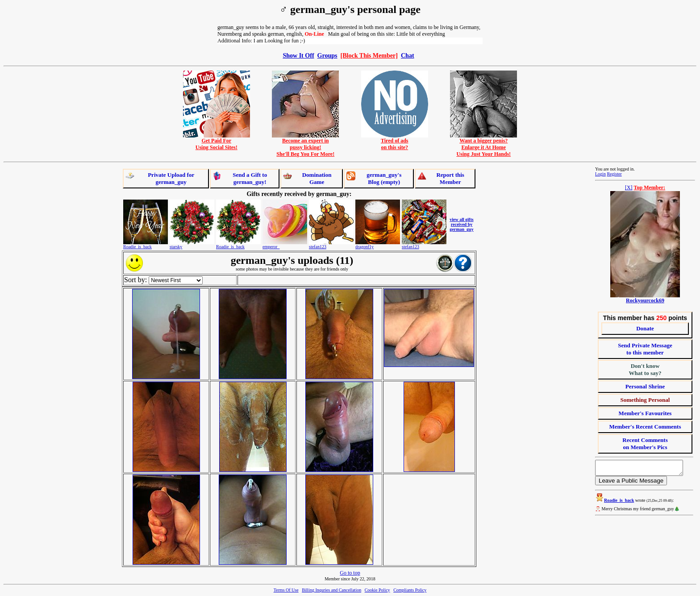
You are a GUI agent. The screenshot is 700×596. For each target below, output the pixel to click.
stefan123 (318, 247)
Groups (327, 55)
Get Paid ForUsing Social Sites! (217, 142)
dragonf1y (365, 247)
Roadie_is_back (137, 247)
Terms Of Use (286, 590)
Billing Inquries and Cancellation (331, 590)
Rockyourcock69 (645, 300)
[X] (629, 188)
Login (600, 174)
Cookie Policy (377, 590)
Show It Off (298, 55)
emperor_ (271, 247)
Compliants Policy (410, 590)
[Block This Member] (369, 55)
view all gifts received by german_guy (461, 224)
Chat (408, 55)
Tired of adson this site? (395, 142)
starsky (176, 247)
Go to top (350, 573)
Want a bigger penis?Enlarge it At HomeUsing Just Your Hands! (483, 145)
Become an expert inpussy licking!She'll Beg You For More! (305, 145)
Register (614, 174)
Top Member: (650, 188)
